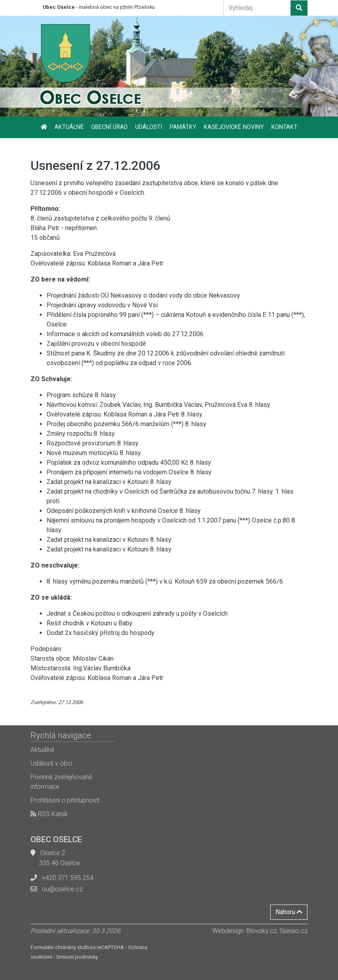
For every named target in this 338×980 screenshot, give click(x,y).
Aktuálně (69, 127)
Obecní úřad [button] (109, 127)
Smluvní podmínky (77, 957)
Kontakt (284, 127)
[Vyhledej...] (257, 8)
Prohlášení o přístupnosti (65, 800)
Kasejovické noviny (234, 127)
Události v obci (51, 763)
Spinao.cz (293, 931)
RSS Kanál (49, 814)
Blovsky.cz (262, 931)
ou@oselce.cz (62, 889)
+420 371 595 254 (68, 878)
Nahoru (289, 912)
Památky (183, 127)
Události (149, 127)
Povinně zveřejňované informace (61, 782)
